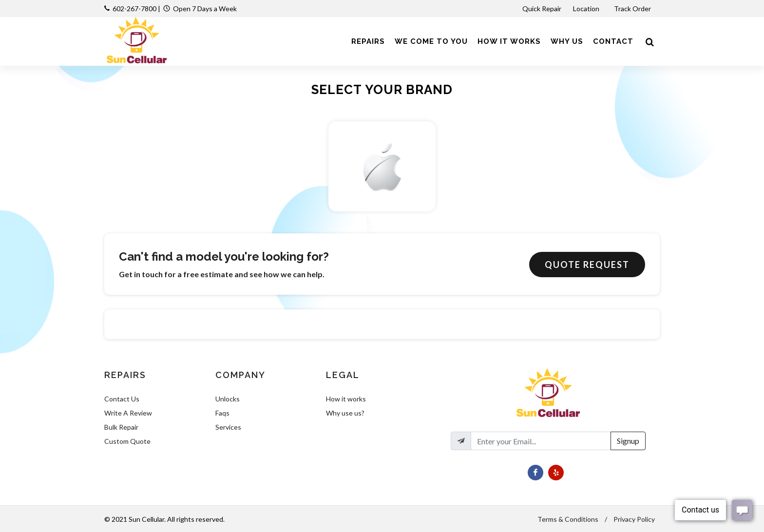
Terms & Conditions (568, 519)
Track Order (633, 9)
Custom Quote (127, 441)
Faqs (222, 413)
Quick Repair (542, 9)
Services (228, 427)
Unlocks (228, 399)
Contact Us (122, 399)
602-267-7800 (134, 9)
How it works (346, 399)
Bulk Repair (121, 427)
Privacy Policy (634, 519)
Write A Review (128, 413)
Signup (628, 441)
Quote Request (587, 265)
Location (587, 9)
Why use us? (345, 413)
